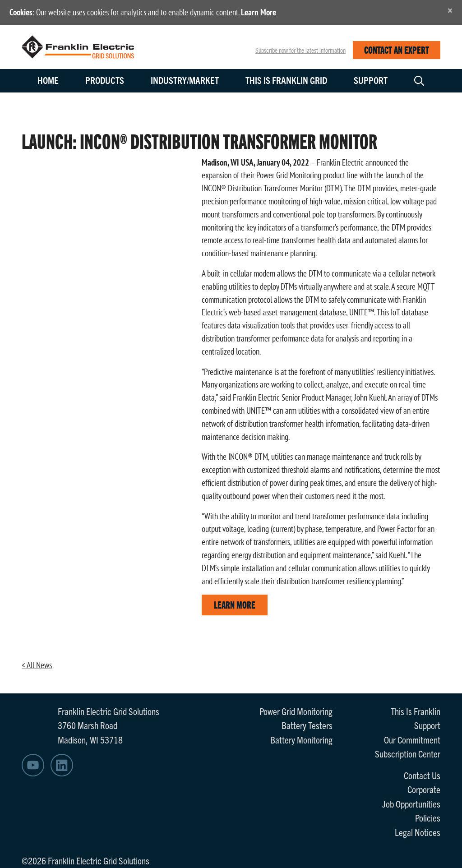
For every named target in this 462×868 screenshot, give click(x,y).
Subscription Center (408, 753)
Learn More (259, 12)
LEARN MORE (235, 604)
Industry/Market (185, 80)
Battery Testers (307, 725)
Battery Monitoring (301, 739)
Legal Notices (418, 832)
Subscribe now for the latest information (300, 50)
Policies (428, 817)
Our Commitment (412, 739)
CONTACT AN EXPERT (397, 49)
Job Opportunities (411, 803)
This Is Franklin (416, 711)
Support (371, 80)
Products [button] (105, 80)
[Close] (450, 10)
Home (48, 80)
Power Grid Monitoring (296, 711)
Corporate (424, 789)
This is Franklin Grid (286, 80)
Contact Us (422, 775)
